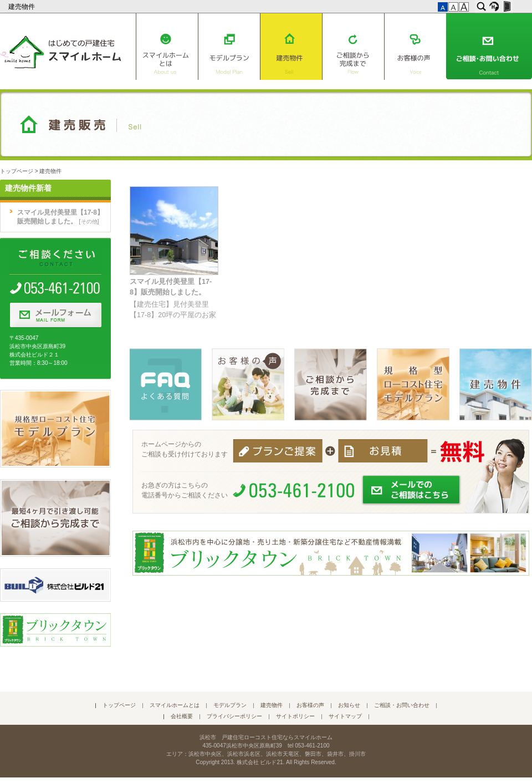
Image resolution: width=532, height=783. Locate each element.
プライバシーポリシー (234, 716)
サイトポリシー (295, 716)
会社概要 (182, 716)
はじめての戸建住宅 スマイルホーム (61, 50)
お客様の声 (415, 47)
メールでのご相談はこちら (412, 490)
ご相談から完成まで (353, 47)
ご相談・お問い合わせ (489, 47)
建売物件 (22, 7)
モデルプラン (229, 47)
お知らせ (349, 705)
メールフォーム (55, 316)
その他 (89, 222)
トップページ (17, 171)
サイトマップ (345, 716)
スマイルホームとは (167, 47)
